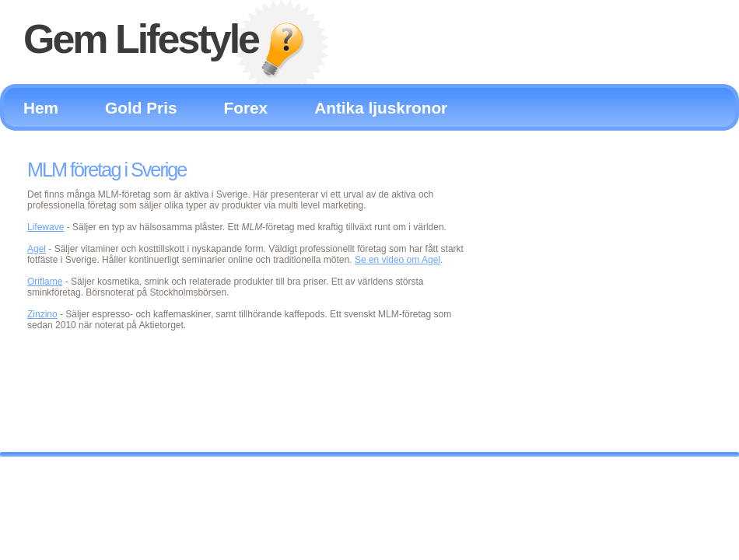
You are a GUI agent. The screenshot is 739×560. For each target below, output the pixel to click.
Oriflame (45, 282)
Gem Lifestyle (141, 39)
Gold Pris (141, 108)
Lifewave (46, 227)
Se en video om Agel (398, 260)
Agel (37, 249)
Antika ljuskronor (381, 108)
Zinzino (42, 314)
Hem (41, 108)
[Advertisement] (599, 277)
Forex (246, 108)
